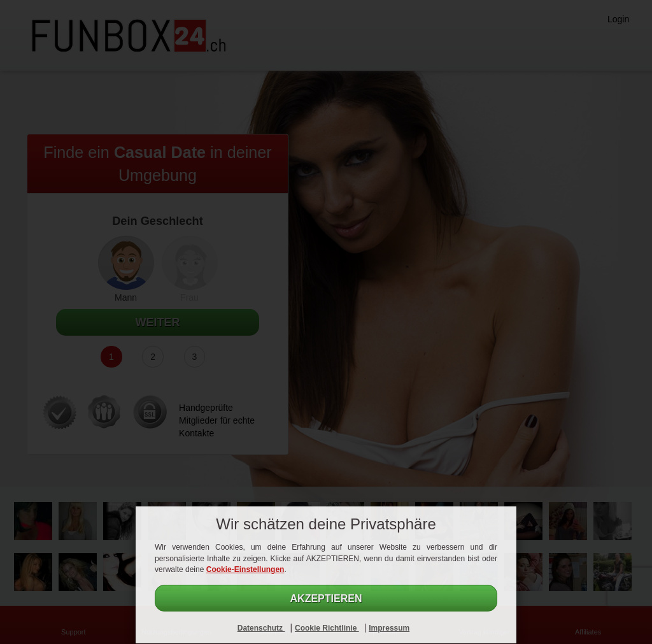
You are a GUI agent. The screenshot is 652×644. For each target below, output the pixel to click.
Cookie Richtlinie (327, 628)
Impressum (389, 628)
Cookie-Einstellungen (245, 569)
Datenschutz (261, 628)
